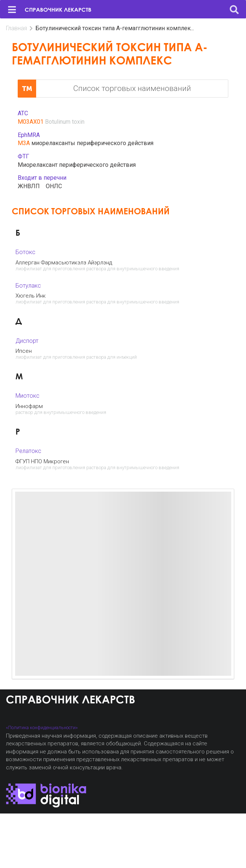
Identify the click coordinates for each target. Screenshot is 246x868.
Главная (16, 28)
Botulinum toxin (65, 122)
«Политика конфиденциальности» (42, 728)
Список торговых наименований (104, 89)
